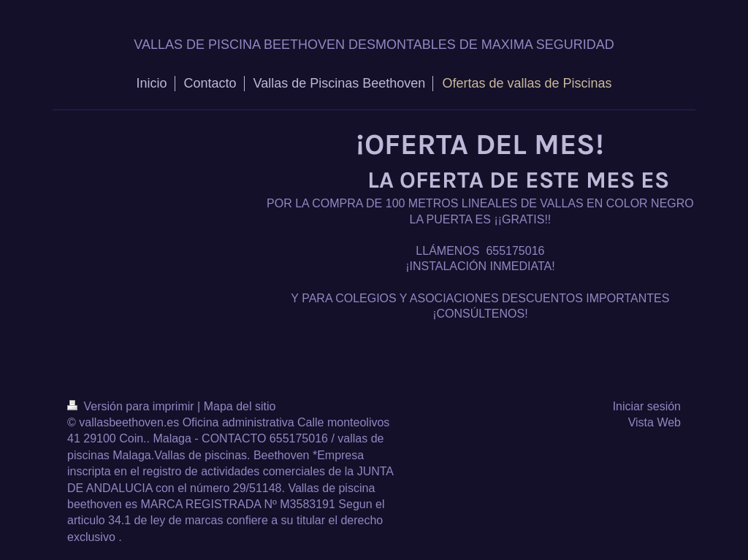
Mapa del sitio (240, 406)
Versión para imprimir (132, 406)
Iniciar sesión (647, 406)
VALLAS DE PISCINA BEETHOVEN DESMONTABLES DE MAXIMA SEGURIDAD (374, 45)
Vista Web (654, 422)
